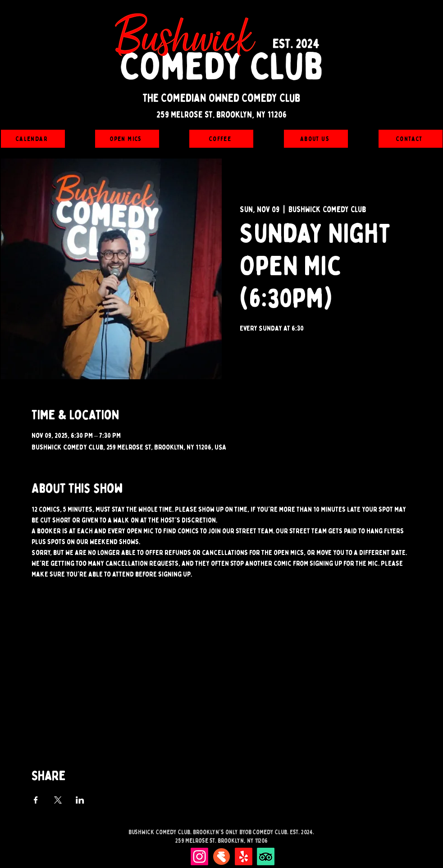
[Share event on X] (58, 800)
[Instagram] (199, 857)
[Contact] (411, 139)
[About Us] (316, 139)
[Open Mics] (127, 139)
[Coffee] (221, 139)
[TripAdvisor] (266, 857)
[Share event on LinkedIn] (80, 800)
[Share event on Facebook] (36, 800)
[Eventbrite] (221, 857)
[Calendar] (33, 139)
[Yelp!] (244, 857)
